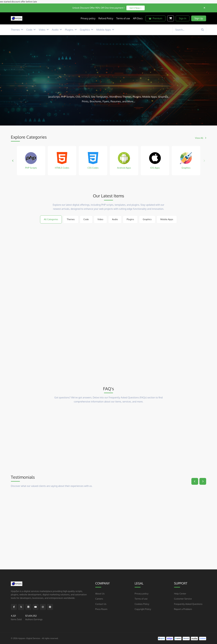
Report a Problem (183, 609)
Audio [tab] (115, 219)
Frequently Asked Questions (188, 604)
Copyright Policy (143, 609)
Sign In (183, 18)
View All (201, 138)
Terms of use (141, 599)
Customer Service (183, 599)
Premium (156, 18)
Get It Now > (136, 8)
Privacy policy (142, 593)
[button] (13, 161)
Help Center (180, 593)
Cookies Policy (142, 604)
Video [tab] (100, 219)
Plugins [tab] (130, 219)
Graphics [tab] (147, 219)
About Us (100, 593)
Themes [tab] (71, 219)
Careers (99, 599)
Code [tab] (86, 219)
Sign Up (199, 18)
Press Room (101, 609)
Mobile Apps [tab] (167, 219)
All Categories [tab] (51, 219)
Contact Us (101, 604)
